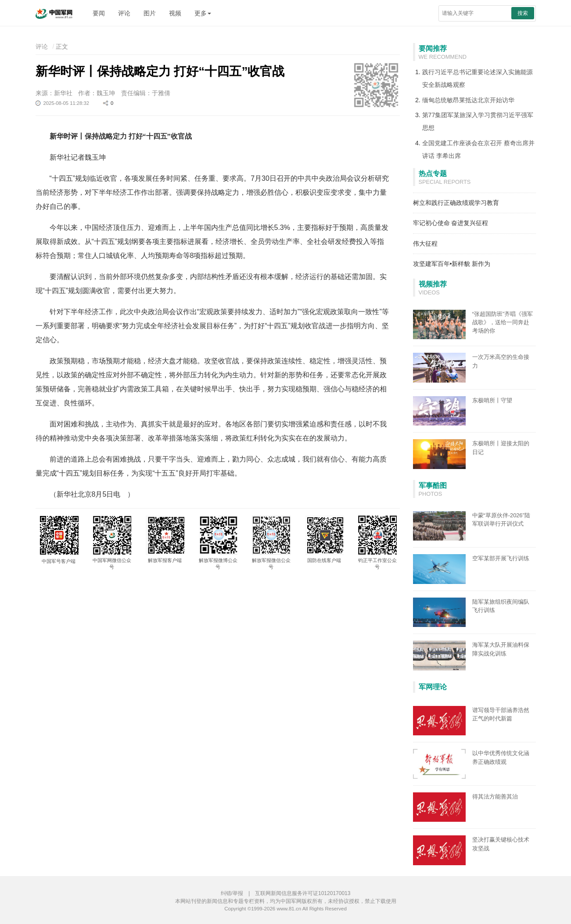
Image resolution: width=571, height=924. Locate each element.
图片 (150, 13)
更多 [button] (203, 13)
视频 (175, 13)
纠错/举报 (232, 893)
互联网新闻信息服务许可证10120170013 (303, 893)
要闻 (99, 13)
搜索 (523, 13)
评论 (124, 13)
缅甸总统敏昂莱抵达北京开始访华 (468, 100)
